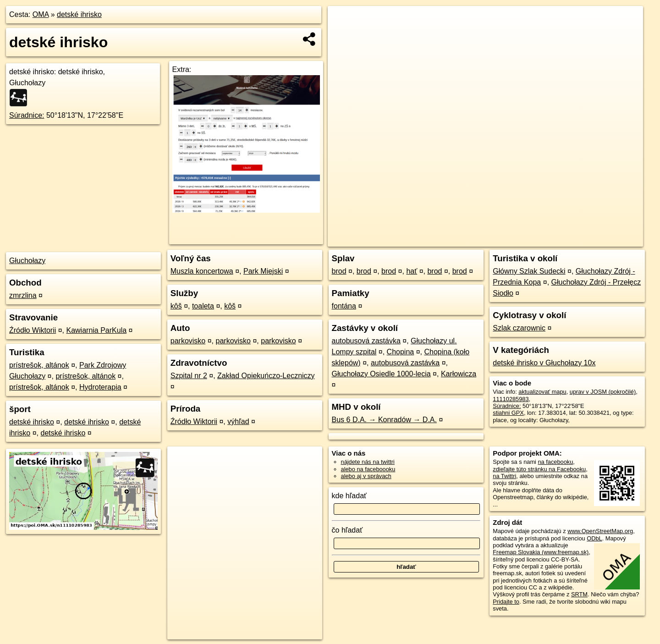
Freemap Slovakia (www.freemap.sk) (541, 552)
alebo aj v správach (366, 476)
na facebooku (555, 462)
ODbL (594, 538)
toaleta (203, 306)
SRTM (579, 594)
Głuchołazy (27, 261)
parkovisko (188, 341)
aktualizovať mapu (542, 392)
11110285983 (511, 399)
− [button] (344, 36)
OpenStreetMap (482, 240)
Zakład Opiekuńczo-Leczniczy (266, 376)
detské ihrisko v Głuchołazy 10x (544, 363)
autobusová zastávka (366, 341)
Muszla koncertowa (202, 271)
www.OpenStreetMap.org (600, 531)
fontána (344, 306)
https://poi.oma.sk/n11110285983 (600, 240)
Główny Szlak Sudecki (529, 271)
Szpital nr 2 (189, 376)
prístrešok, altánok (39, 365)
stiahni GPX (508, 413)
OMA (41, 14)
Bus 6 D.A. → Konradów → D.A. (384, 420)
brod (339, 271)
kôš (176, 306)
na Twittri (504, 476)
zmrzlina (23, 295)
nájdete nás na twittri (368, 462)
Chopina (401, 352)
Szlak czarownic (519, 328)
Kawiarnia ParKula (96, 330)
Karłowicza (459, 374)
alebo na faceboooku (368, 469)
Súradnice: (27, 115)
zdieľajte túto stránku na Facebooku (539, 469)
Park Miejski (263, 271)
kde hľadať (349, 496)
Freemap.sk (529, 240)
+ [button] (344, 22)
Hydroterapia (100, 387)
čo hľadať (347, 530)
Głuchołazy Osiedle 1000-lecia (381, 374)
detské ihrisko (79, 14)
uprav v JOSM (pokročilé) (603, 392)
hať (412, 271)
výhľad (238, 421)
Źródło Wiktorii (33, 330)
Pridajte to (506, 602)
